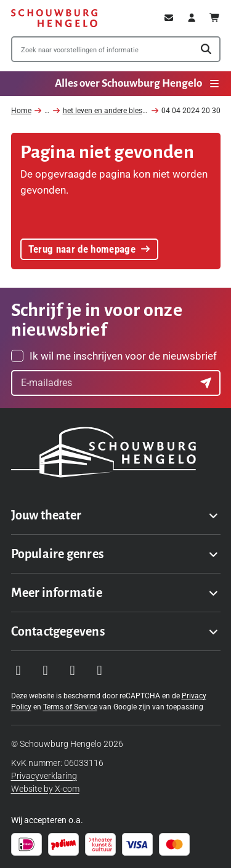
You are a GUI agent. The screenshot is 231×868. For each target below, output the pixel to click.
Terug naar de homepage (90, 249)
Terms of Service (70, 707)
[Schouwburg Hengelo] (54, 18)
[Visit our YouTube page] (73, 671)
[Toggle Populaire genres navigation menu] (116, 554)
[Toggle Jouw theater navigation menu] (116, 515)
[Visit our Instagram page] (18, 671)
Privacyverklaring (44, 776)
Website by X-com (45, 789)
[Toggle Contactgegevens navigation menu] (116, 631)
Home (21, 111)
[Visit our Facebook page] (46, 671)
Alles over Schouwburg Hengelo (138, 83)
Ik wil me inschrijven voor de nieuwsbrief (123, 356)
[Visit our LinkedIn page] (100, 671)
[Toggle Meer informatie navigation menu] (116, 593)
